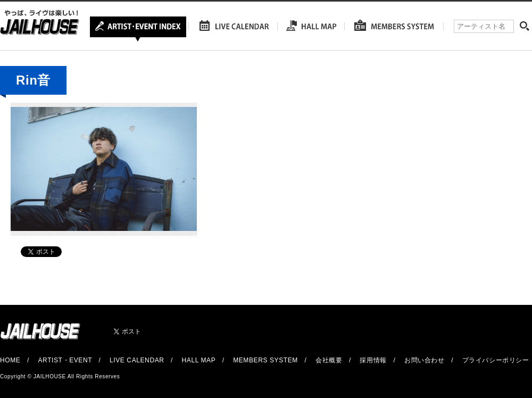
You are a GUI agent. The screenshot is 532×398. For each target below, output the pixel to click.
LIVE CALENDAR (137, 360)
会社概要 (329, 360)
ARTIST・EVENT (65, 360)
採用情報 (373, 360)
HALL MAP (199, 360)
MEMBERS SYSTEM (265, 360)
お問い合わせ (425, 360)
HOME (10, 360)
